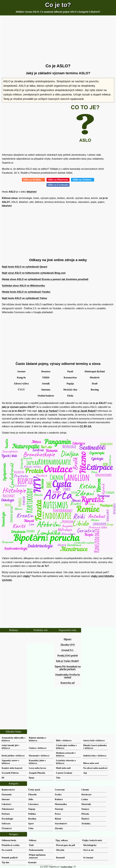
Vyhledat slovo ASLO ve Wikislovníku (23, 286)
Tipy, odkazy (62, 840)
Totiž (31, 845)
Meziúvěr (95, 377)
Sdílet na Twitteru (83, 180)
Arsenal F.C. (68, 650)
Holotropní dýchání (95, 371)
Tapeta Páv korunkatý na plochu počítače (68, 668)
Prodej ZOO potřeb (68, 656)
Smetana (46, 390)
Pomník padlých (10, 857)
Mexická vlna (70, 390)
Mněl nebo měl (63, 768)
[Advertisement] (58, 40)
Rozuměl (60, 857)
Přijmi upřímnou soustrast (37, 856)
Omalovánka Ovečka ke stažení (68, 676)
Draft (95, 384)
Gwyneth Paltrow (10, 773)
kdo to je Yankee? (48, 411)
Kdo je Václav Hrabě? (68, 661)
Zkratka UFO (68, 645)
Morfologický (90, 845)
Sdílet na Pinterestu (58, 180)
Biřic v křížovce (64, 740)
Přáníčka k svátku (11, 845)
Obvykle (60, 850)
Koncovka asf (68, 683)
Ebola (70, 396)
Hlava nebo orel (91, 763)
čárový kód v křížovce (94, 740)
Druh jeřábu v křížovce (13, 756)
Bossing (95, 390)
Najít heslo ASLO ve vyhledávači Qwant (25, 267)
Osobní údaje (67, 867)
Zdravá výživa (21, 384)
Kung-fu (21, 377)
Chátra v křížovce (38, 748)
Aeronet (21, 371)
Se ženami (88, 857)
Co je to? (58, 5)
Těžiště (46, 377)
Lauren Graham (64, 773)
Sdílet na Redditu (33, 180)
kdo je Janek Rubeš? (85, 411)
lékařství (32, 192)
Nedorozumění (36, 850)
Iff (3, 778)
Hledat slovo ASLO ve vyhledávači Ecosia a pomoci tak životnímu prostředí (45, 279)
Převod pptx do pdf (65, 845)
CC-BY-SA (85, 426)
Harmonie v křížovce (39, 756)
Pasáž (70, 371)
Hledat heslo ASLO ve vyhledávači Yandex (26, 292)
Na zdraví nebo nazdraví (95, 768)
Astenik (46, 384)
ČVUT (21, 390)
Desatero (46, 371)
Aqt (85, 773)
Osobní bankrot (46, 396)
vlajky (26, 576)
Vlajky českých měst (92, 840)
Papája (70, 384)
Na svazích (7, 850)
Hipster (68, 639)
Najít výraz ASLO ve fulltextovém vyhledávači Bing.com (34, 273)
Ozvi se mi (88, 850)
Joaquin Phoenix (37, 773)
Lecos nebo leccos (37, 768)
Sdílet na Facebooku (58, 185)
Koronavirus (70, 377)
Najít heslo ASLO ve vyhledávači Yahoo (25, 298)
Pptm (31, 778)
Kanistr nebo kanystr (12, 768)
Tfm (58, 778)
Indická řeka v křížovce (95, 756)
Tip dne (5, 862)
